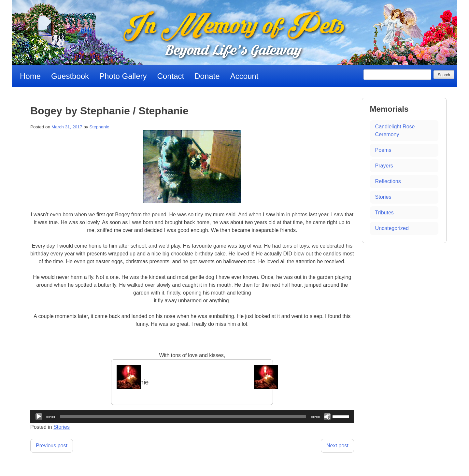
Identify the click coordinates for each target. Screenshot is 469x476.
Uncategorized (392, 228)
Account (244, 76)
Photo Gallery (123, 76)
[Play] (39, 417)
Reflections (388, 181)
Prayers (384, 166)
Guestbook (70, 76)
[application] (192, 417)
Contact (171, 76)
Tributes (384, 213)
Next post (337, 446)
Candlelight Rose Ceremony (395, 130)
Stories (62, 427)
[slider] (183, 417)
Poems (383, 150)
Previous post (52, 446)
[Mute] (327, 417)
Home (30, 76)
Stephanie (99, 127)
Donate (207, 76)
